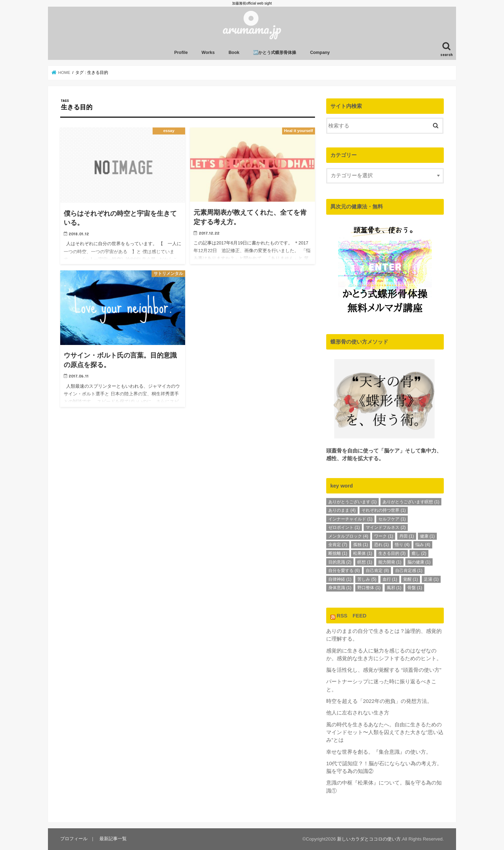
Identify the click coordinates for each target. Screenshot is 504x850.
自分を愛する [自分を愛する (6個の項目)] (344, 571)
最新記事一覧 (113, 839)
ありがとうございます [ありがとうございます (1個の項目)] (352, 502)
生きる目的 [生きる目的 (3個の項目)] (392, 553)
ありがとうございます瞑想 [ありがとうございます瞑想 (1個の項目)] (411, 502)
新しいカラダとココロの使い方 (369, 839)
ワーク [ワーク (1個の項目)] (384, 536)
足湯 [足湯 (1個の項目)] (431, 579)
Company (320, 53)
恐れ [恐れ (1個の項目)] (381, 545)
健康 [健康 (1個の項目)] (427, 536)
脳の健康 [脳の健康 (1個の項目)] (419, 562)
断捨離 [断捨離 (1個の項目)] (338, 553)
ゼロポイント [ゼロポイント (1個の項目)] (344, 527)
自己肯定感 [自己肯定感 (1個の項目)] (409, 571)
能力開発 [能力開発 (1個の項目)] (390, 562)
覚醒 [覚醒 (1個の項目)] (411, 579)
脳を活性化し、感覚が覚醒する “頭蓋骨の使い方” (384, 670)
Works (208, 53)
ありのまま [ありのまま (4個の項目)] (342, 510)
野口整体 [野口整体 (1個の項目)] (369, 588)
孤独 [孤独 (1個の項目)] (360, 545)
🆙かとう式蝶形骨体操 (275, 53)
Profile (181, 53)
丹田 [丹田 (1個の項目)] (407, 536)
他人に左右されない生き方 (358, 713)
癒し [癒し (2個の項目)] (419, 553)
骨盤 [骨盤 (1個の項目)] (415, 588)
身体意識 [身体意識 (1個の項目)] (340, 588)
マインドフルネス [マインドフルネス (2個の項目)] (386, 527)
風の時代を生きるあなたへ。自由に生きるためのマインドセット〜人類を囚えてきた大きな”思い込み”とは (385, 732)
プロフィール (74, 839)
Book (234, 53)
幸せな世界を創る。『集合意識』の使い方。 (379, 752)
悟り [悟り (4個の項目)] (402, 545)
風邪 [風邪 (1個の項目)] (394, 588)
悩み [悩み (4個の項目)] (423, 545)
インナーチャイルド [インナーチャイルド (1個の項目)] (350, 519)
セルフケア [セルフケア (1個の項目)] (392, 519)
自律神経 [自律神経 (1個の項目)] (340, 579)
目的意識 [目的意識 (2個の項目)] (340, 562)
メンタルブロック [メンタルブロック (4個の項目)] (348, 536)
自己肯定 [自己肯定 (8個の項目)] (377, 571)
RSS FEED (352, 615)
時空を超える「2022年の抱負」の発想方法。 (379, 701)
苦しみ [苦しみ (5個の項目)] (367, 579)
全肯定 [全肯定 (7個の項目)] (338, 545)
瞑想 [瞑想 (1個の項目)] (365, 562)
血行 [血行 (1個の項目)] (390, 579)
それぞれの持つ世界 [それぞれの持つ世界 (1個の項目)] (384, 510)
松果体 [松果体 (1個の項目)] (363, 553)
